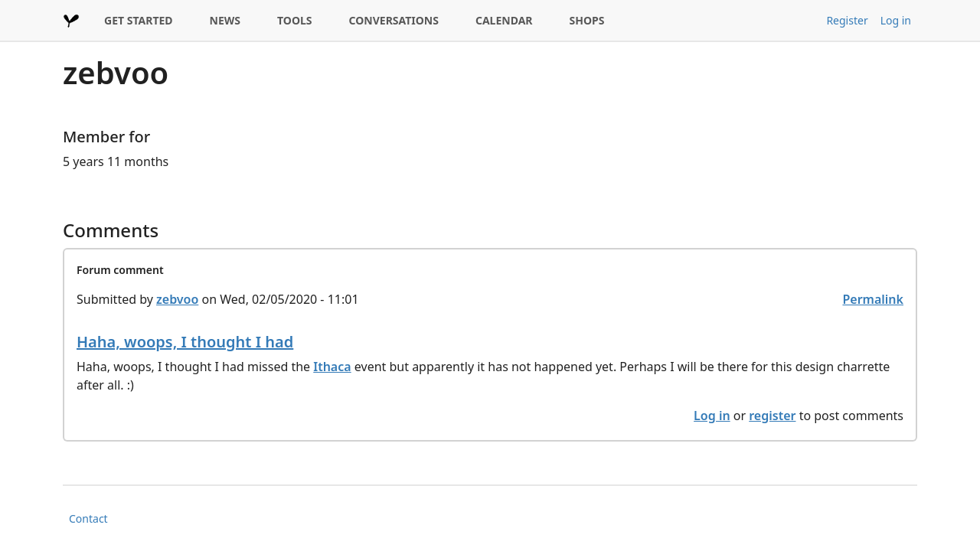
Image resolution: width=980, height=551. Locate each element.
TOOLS (295, 20)
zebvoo (177, 299)
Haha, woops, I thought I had (185, 342)
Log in (896, 20)
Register (847, 20)
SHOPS (587, 20)
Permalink (873, 299)
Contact (88, 518)
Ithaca (332, 367)
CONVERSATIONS (394, 20)
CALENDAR (504, 20)
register (772, 416)
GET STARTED (139, 20)
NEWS (225, 20)
